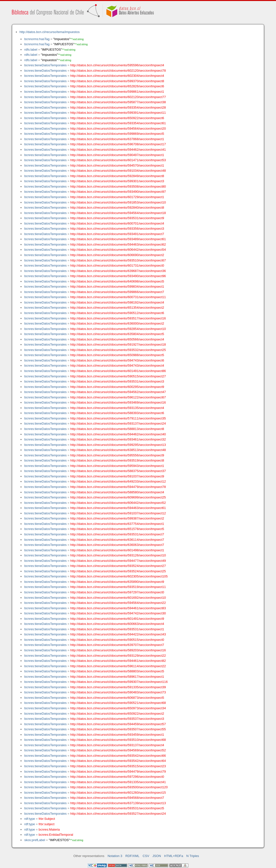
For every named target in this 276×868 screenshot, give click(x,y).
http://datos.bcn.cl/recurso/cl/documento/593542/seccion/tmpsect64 (118, 761)
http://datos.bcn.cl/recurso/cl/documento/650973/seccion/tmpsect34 (118, 708)
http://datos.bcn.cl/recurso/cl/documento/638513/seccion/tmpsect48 (118, 450)
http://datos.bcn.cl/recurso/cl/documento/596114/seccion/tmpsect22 (118, 666)
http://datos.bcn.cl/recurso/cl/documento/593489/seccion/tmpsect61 (118, 239)
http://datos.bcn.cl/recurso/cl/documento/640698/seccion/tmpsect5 (117, 281)
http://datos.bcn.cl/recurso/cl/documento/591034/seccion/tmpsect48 (118, 171)
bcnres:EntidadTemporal (56, 835)
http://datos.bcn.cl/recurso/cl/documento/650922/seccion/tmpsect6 (117, 118)
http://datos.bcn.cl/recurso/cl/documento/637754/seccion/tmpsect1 (117, 524)
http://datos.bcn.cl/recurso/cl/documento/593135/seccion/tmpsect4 (117, 408)
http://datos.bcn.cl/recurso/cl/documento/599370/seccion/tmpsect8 (117, 81)
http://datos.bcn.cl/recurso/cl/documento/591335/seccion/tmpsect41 (118, 782)
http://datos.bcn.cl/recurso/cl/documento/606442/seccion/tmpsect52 (118, 503)
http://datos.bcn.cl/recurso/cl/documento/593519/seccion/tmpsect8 (117, 460)
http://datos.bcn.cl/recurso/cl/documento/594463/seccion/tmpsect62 (118, 244)
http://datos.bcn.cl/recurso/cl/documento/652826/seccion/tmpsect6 (117, 86)
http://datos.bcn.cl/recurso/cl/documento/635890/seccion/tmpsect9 (117, 582)
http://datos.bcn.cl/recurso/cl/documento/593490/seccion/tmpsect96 (118, 276)
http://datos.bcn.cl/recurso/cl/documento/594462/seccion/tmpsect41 (118, 150)
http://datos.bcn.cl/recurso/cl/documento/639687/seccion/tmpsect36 (118, 271)
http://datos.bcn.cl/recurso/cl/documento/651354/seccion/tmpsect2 (117, 308)
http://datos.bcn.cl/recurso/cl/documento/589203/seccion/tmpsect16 (118, 650)
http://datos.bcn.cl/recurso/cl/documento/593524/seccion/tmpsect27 (118, 566)
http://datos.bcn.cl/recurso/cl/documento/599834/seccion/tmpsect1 (117, 287)
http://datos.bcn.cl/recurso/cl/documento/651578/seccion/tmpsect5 (117, 529)
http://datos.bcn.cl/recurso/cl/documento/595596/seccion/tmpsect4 (117, 65)
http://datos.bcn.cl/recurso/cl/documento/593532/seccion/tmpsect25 (118, 350)
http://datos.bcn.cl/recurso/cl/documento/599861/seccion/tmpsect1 (117, 92)
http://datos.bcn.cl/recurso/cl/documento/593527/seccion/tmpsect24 (118, 814)
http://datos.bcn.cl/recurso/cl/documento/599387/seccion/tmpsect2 (117, 518)
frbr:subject (47, 824)
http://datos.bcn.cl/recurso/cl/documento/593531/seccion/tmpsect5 (117, 808)
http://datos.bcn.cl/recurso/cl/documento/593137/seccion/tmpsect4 (117, 745)
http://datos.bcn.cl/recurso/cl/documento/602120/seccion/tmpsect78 (118, 71)
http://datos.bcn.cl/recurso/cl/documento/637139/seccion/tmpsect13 (118, 803)
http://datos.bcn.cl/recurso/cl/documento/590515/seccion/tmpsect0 (117, 640)
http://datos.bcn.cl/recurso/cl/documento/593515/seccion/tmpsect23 (118, 766)
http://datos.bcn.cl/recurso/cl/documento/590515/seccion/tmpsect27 (118, 376)
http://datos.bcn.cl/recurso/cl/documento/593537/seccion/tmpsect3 (117, 719)
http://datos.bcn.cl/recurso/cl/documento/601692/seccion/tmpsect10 (118, 598)
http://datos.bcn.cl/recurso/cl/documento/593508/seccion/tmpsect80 (118, 186)
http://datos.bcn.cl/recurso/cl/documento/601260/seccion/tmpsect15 (118, 793)
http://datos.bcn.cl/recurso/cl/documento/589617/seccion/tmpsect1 (117, 677)
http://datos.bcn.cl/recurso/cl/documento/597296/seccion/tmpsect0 (117, 777)
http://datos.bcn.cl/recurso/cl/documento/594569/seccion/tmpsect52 (118, 750)
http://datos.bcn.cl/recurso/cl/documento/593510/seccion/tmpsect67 (118, 260)
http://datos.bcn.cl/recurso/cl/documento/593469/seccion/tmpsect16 (118, 402)
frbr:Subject (47, 819)
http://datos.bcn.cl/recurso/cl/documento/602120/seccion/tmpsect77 (118, 97)
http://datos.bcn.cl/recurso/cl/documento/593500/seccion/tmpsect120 (119, 787)
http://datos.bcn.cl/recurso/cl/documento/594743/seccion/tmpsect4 (117, 366)
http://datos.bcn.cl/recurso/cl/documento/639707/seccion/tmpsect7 (117, 645)
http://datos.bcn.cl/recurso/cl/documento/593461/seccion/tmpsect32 (118, 439)
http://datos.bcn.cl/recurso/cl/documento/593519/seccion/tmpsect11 (118, 587)
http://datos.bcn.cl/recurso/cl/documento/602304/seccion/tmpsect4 (117, 76)
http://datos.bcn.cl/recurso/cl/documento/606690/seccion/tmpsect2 (117, 255)
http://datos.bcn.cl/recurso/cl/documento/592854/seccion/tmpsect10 (118, 329)
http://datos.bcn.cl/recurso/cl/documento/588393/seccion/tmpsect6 (117, 413)
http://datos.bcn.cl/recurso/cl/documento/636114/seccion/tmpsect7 (117, 540)
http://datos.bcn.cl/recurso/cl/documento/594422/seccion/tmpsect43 (118, 634)
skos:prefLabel (35, 840)
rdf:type (30, 819)
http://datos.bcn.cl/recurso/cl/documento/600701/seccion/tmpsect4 (117, 223)
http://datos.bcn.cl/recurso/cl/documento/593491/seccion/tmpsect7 (117, 234)
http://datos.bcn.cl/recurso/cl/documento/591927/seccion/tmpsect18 (118, 344)
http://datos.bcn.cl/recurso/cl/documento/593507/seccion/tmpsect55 (118, 729)
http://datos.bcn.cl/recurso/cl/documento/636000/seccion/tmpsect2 (117, 323)
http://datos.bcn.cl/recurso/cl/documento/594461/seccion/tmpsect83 (118, 608)
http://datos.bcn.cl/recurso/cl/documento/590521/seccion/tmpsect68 (118, 703)
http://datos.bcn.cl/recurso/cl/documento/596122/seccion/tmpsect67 (118, 397)
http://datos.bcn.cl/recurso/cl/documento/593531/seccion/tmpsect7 (117, 534)
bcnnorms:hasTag (37, 39)
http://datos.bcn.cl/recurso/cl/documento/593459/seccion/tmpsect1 (117, 735)
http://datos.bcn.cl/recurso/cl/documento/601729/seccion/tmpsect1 (117, 197)
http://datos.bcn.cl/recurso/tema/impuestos (50, 32)
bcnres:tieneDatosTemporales (45, 65)
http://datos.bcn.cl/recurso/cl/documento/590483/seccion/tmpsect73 (118, 692)
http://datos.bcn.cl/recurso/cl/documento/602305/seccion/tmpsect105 (119, 576)
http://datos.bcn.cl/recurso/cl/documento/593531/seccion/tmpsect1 (117, 629)
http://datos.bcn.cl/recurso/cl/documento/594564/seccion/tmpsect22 (118, 603)
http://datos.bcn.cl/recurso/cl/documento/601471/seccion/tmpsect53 (118, 160)
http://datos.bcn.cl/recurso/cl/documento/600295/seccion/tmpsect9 (117, 387)
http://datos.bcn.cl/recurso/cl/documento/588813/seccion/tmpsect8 (117, 429)
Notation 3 (115, 856)
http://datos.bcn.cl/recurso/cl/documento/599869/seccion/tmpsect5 (117, 134)
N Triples (193, 856)
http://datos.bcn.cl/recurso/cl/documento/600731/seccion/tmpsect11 (118, 297)
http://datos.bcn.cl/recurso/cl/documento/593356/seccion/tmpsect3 (117, 229)
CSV (146, 856)
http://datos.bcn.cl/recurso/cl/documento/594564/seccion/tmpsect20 (118, 129)
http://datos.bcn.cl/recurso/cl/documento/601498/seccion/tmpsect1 (117, 550)
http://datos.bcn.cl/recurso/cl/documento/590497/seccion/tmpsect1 (117, 155)
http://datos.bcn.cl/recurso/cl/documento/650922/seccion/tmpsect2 (117, 714)
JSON (157, 856)
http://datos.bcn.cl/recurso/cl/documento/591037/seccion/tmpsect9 (117, 476)
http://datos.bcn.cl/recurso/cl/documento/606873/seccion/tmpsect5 (117, 698)
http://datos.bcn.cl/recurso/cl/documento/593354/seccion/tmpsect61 (118, 123)
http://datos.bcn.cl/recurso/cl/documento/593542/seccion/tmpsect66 (118, 756)
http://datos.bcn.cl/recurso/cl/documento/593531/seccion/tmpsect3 (117, 381)
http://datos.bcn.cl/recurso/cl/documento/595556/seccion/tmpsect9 (117, 455)
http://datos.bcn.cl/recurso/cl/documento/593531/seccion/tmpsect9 (117, 218)
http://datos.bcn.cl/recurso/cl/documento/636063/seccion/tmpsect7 (117, 545)
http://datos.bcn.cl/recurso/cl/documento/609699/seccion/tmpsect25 (118, 497)
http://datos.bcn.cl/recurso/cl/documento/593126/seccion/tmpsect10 (118, 555)
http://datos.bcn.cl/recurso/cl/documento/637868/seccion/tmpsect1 (117, 139)
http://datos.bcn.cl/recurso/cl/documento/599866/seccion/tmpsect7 (117, 292)
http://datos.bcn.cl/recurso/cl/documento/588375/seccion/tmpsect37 (118, 471)
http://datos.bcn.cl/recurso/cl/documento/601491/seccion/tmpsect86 (118, 371)
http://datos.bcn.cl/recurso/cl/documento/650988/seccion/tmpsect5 (117, 355)
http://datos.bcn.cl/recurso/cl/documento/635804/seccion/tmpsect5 (117, 334)
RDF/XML (132, 856)
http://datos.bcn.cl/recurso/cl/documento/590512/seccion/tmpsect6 (117, 313)
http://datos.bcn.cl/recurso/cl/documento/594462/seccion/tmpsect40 (118, 434)
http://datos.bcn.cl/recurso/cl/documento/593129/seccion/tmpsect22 (118, 656)
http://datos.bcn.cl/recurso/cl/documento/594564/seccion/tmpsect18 (118, 213)
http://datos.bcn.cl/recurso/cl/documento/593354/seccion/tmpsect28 (118, 107)
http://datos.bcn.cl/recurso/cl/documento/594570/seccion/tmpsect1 (117, 165)
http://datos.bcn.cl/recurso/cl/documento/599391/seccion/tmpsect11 (118, 113)
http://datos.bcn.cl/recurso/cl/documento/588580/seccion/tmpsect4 (117, 492)
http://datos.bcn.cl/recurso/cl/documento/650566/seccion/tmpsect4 (117, 339)
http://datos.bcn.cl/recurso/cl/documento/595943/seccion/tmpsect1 (117, 466)
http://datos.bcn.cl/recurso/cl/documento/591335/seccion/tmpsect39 (118, 687)
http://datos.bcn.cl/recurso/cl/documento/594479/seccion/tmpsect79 (118, 772)
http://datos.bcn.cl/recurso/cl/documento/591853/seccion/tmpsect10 (118, 202)
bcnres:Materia (49, 829)
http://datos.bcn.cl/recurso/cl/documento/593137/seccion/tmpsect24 (118, 423)
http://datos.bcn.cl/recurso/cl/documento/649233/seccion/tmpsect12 (118, 481)
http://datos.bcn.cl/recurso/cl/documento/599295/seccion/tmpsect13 (118, 445)
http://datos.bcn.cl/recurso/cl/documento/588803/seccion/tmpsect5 (117, 671)
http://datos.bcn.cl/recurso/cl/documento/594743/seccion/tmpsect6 (117, 360)
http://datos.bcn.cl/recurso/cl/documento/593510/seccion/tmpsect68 (118, 740)
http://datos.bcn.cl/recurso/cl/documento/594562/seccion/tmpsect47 (118, 392)
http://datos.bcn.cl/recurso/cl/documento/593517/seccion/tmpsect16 (118, 318)
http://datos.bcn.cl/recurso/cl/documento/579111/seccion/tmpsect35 (118, 418)
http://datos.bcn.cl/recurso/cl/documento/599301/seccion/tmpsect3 (117, 181)
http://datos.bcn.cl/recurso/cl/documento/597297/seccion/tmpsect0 (117, 592)
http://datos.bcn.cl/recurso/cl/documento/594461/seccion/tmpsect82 (118, 661)
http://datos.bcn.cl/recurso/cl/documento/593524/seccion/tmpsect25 (118, 571)
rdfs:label (31, 50)
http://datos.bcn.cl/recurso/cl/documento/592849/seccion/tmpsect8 (117, 176)
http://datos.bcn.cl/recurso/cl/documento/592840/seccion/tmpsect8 (117, 208)
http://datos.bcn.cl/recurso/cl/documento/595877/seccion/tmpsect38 (118, 102)
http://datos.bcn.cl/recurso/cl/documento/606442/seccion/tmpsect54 (118, 250)
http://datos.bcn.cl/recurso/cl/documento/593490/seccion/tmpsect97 (118, 192)
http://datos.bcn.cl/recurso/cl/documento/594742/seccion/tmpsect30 (118, 613)
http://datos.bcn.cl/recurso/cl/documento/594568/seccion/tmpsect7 (117, 798)
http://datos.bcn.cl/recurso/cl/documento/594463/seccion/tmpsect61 (118, 508)
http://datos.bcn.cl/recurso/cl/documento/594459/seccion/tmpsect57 (118, 724)
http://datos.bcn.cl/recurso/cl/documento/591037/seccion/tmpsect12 (118, 513)
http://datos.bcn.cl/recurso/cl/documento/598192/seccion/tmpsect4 (117, 302)
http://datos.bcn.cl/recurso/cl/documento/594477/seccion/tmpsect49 (118, 561)
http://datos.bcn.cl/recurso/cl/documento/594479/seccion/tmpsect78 (118, 487)
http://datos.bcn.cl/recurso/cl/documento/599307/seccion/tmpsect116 (119, 682)
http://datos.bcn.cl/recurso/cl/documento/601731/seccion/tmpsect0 (117, 265)
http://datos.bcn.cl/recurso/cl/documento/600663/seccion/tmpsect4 (117, 624)
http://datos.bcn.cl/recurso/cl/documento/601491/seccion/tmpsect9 (117, 619)
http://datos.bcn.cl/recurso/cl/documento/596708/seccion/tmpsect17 (118, 144)
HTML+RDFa (174, 856)
